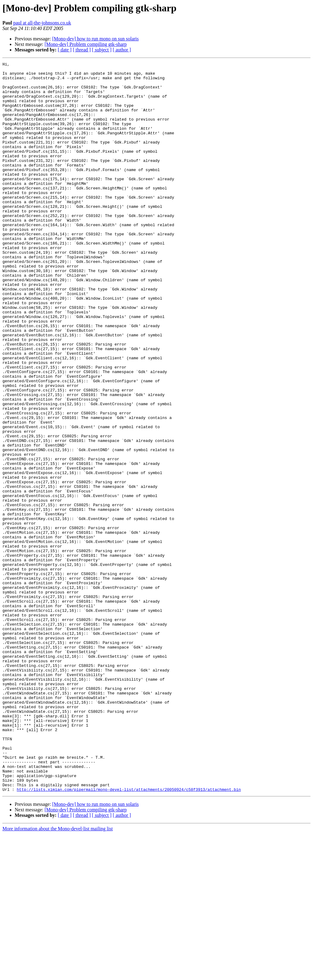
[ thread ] (82, 50)
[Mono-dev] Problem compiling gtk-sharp (86, 44)
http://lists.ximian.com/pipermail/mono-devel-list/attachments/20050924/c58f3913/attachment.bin (129, 935)
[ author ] (122, 50)
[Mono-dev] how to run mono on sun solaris (96, 39)
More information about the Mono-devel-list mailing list (58, 975)
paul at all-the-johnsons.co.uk (42, 23)
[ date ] (65, 50)
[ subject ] (102, 50)
